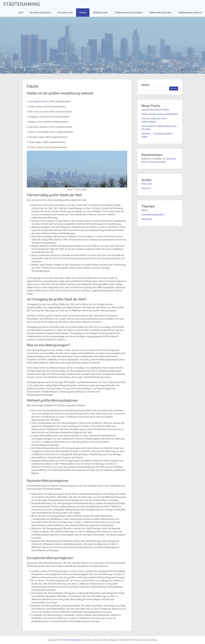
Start (21, 12)
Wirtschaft (147, 219)
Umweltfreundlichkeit (153, 215)
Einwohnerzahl (65, 12)
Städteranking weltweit (190, 12)
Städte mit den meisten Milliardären (160, 114)
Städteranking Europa (160, 12)
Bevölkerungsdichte (40, 12)
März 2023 (147, 184)
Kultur (145, 210)
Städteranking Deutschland (129, 12)
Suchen (145, 85)
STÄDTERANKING (22, 4)
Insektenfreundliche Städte (155, 110)
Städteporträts (100, 12)
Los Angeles (35, 101)
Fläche (83, 12)
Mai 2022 (146, 188)
